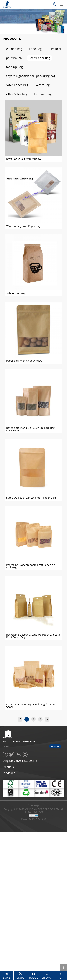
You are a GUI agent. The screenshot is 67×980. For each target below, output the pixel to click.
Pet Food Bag (13, 49)
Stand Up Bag (14, 67)
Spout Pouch (13, 58)
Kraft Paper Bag (39, 58)
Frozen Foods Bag (16, 85)
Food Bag (36, 49)
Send (53, 746)
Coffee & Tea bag (16, 94)
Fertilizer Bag (43, 94)
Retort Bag (43, 85)
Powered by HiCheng (33, 819)
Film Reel (55, 49)
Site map (33, 805)
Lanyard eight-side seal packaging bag (30, 76)
